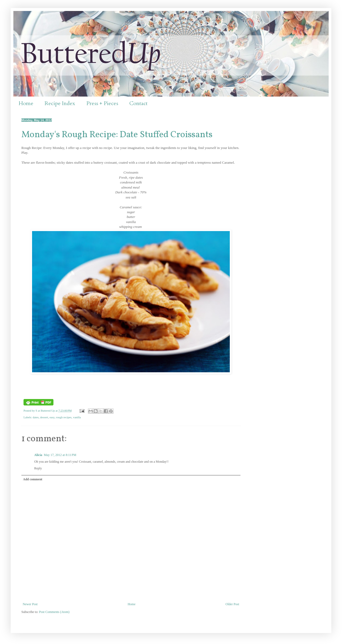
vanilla (77, 417)
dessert (44, 417)
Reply (38, 468)
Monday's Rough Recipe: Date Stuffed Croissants (117, 135)
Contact (138, 103)
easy (52, 417)
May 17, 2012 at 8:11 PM (60, 455)
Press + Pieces (102, 103)
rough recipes (64, 417)
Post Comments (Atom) (54, 612)
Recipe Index (60, 103)
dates (36, 417)
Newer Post (30, 604)
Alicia (38, 455)
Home (26, 103)
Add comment (33, 479)
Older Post (232, 604)
